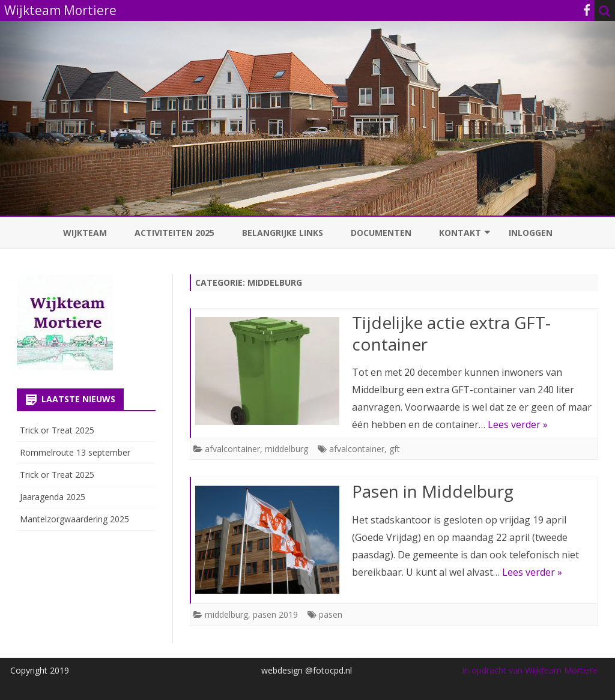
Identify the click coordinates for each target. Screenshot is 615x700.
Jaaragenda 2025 (53, 497)
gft (395, 449)
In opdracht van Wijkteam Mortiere (530, 670)
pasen (331, 614)
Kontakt (460, 233)
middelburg (286, 449)
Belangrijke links (283, 233)
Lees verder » (518, 424)
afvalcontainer (232, 449)
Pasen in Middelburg (433, 491)
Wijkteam (85, 233)
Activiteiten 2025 (174, 233)
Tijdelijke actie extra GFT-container (451, 333)
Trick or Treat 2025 (57, 430)
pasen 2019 (275, 614)
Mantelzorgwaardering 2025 (74, 519)
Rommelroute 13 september (75, 452)
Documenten (381, 233)
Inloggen (531, 233)
